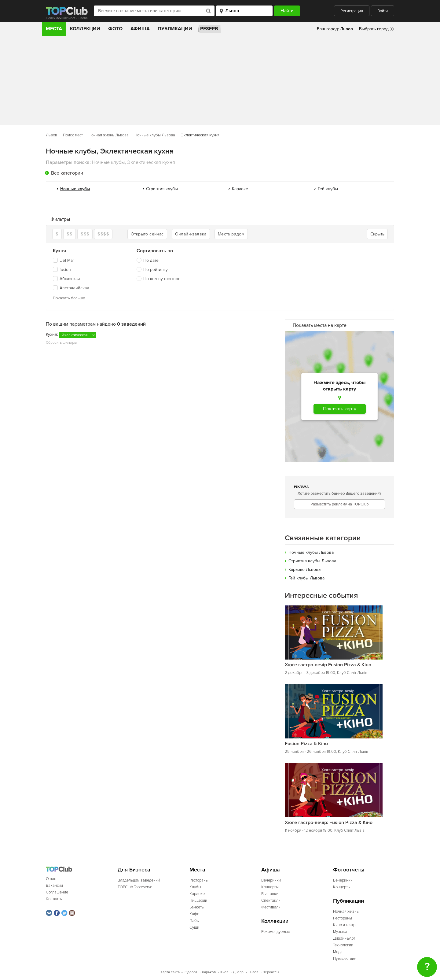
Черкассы (271, 972)
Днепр (238, 972)
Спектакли (271, 900)
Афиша (140, 29)
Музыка (340, 932)
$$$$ (103, 234)
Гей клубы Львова (306, 578)
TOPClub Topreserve (135, 887)
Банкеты (197, 907)
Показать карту (340, 409)
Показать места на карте (320, 325)
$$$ (85, 234)
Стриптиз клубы (162, 189)
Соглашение (57, 892)
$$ (70, 234)
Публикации (175, 29)
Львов (51, 135)
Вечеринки (271, 880)
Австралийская (71, 288)
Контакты (54, 899)
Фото (115, 29)
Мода (338, 952)
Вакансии (54, 886)
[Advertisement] (220, 82)
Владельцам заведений (139, 880)
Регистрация (352, 11)
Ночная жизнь (346, 912)
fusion (62, 270)
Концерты (270, 887)
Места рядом (231, 234)
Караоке (240, 189)
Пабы (194, 921)
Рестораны (199, 880)
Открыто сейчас (147, 234)
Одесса (191, 972)
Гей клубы (328, 189)
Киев (224, 972)
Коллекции (85, 29)
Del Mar (63, 260)
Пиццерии (198, 900)
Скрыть (377, 234)
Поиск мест (73, 135)
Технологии (343, 945)
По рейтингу (156, 270)
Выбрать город (374, 29)
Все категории (67, 173)
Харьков (209, 972)
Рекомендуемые (276, 932)
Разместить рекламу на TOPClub (339, 504)
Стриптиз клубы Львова (312, 561)
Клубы (195, 887)
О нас (51, 879)
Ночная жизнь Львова (109, 135)
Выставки (270, 894)
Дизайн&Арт (344, 938)
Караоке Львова (304, 570)
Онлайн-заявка (191, 234)
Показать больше (69, 298)
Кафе (194, 914)
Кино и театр (344, 925)
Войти (383, 11)
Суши (194, 927)
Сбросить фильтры (61, 343)
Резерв (209, 29)
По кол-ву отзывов (162, 279)
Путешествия (345, 959)
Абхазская (66, 279)
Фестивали (271, 907)
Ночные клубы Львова (155, 135)
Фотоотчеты (349, 870)
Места (54, 29)
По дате (151, 260)
